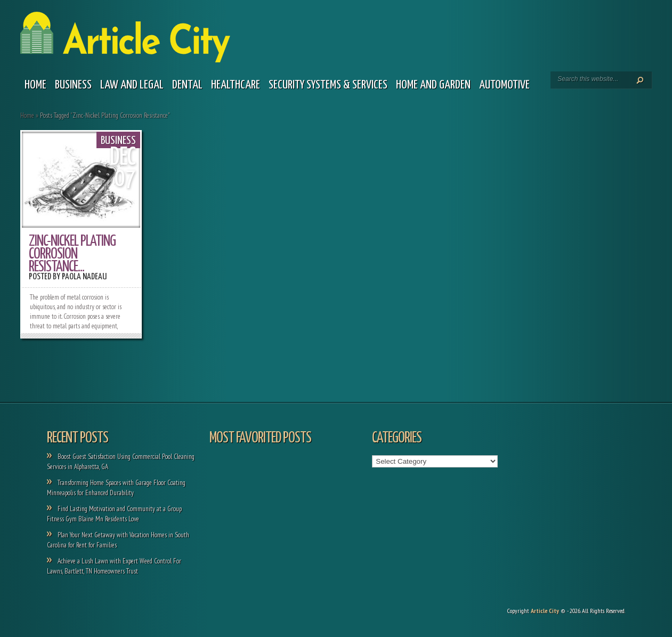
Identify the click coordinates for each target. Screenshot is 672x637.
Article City (545, 611)
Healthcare (236, 85)
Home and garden (433, 85)
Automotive (504, 85)
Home (35, 85)
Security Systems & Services (328, 85)
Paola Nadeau (84, 277)
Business (73, 85)
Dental (187, 85)
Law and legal (132, 85)
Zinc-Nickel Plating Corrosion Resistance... (72, 254)
